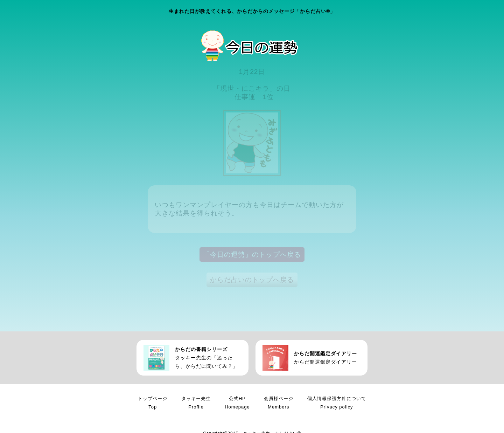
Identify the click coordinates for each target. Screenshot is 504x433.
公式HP (237, 404)
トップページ (153, 404)
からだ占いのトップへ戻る (252, 280)
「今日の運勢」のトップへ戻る (252, 255)
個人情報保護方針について (337, 404)
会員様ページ (279, 404)
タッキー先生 (196, 404)
